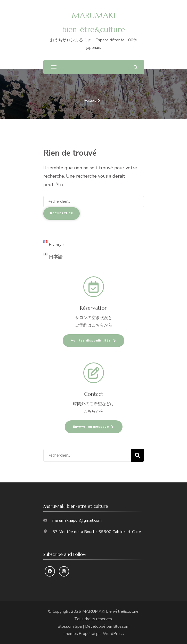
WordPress (113, 634)
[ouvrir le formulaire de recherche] (136, 67)
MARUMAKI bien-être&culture (110, 611)
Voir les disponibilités (91, 340)
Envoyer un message (91, 427)
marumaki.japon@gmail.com (77, 520)
